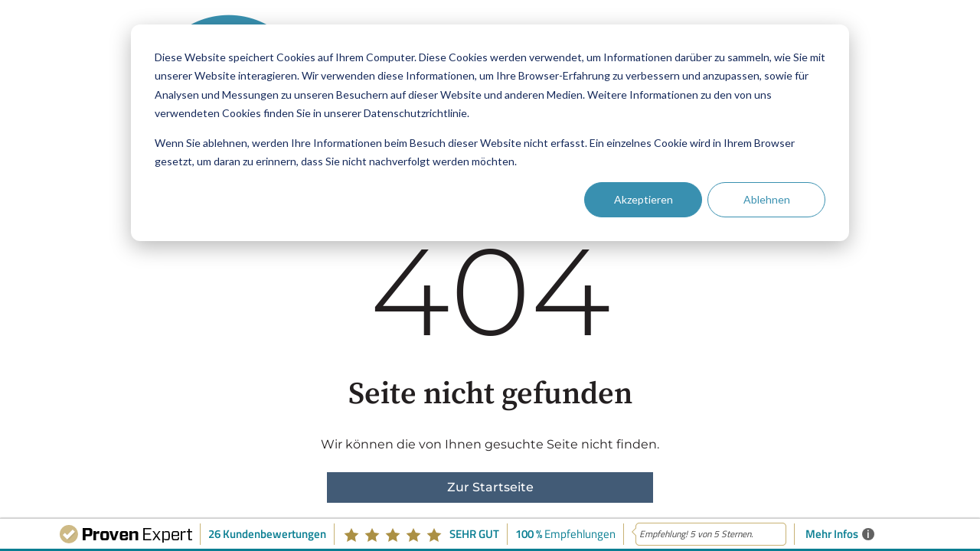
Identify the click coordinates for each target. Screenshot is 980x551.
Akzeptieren (644, 199)
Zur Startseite (490, 487)
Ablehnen (767, 199)
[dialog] (490, 133)
